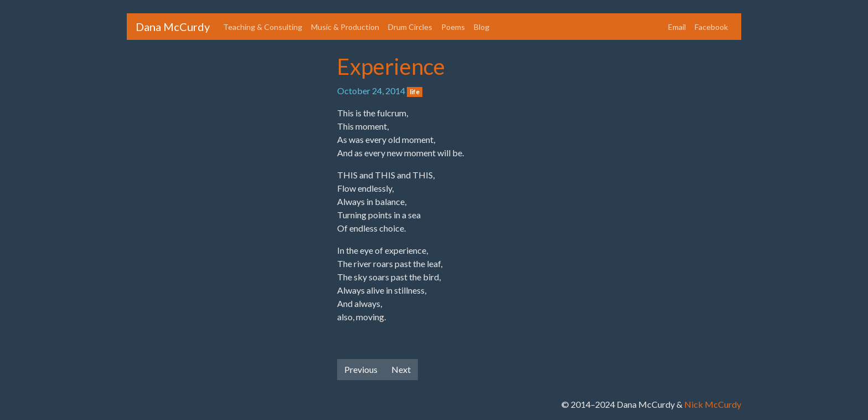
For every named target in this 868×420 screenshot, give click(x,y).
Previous (361, 369)
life (415, 92)
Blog (482, 27)
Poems (453, 27)
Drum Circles (410, 27)
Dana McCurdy (173, 27)
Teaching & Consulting (263, 27)
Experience (391, 66)
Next (401, 369)
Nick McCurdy (713, 404)
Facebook (711, 27)
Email (677, 27)
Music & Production (345, 27)
